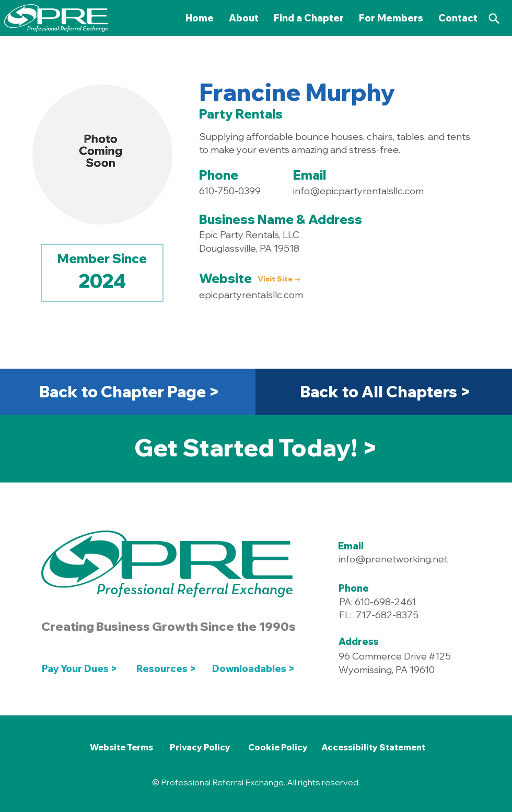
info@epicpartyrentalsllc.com (358, 191)
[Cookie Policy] (278, 747)
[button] (391, 18)
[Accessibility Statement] (373, 747)
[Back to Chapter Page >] (129, 392)
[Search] (494, 18)
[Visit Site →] (279, 280)
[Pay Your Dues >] (82, 668)
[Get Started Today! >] (256, 448)
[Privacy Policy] (200, 747)
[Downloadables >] (255, 668)
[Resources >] (166, 668)
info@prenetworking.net (393, 559)
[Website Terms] (121, 747)
